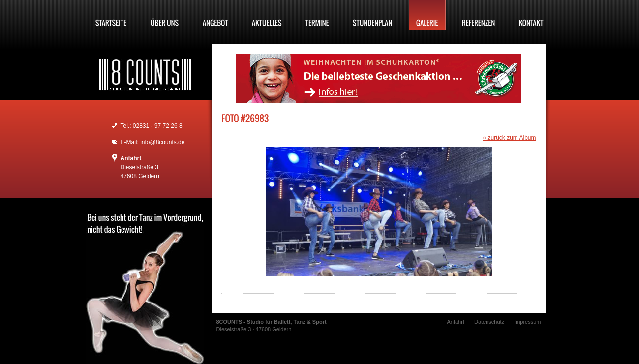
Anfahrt (131, 158)
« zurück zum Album (509, 138)
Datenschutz (489, 322)
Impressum (527, 322)
